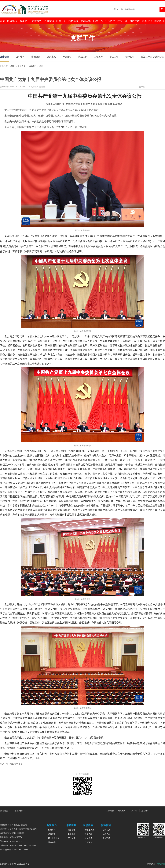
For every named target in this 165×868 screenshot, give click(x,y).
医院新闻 (52, 830)
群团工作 (114, 57)
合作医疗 (110, 21)
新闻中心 (24, 21)
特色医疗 (73, 21)
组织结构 (20, 57)
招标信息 (106, 830)
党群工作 (86, 21)
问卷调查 (88, 842)
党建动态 (4, 57)
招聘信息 (106, 834)
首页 (2, 21)
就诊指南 (72, 830)
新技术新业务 (54, 838)
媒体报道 (52, 834)
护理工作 (98, 21)
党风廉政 (51, 57)
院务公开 (122, 21)
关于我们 (110, 811)
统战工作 (83, 57)
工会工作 (98, 57)
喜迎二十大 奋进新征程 (152, 57)
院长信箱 (88, 838)
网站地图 (122, 811)
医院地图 (72, 838)
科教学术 (135, 21)
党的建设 (36, 57)
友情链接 (4, 811)
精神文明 (130, 57)
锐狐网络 (161, 864)
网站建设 (151, 864)
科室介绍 (61, 21)
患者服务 (37, 21)
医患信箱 (88, 834)
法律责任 (134, 811)
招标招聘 (159, 21)
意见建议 (145, 811)
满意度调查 (89, 830)
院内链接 (19, 811)
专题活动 (67, 57)
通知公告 (52, 842)
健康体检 (72, 834)
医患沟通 (147, 21)
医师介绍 (49, 21)
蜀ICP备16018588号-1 (19, 864)
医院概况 (12, 21)
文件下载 (106, 838)
